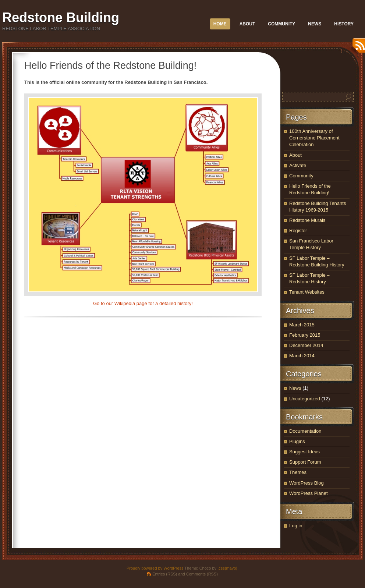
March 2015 (302, 325)
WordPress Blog (306, 483)
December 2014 (306, 345)
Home (220, 24)
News (315, 24)
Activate (298, 165)
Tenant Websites (307, 292)
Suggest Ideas (304, 452)
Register (298, 231)
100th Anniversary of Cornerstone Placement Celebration (314, 138)
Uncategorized (305, 399)
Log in (296, 526)
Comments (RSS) (202, 574)
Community (281, 24)
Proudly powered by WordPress (155, 568)
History (344, 24)
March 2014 (302, 356)
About (247, 24)
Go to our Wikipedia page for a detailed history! (143, 303)
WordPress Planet (309, 493)
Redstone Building (61, 17)
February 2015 (305, 335)
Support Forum (305, 462)
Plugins (297, 441)
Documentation (305, 431)
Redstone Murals (307, 220)
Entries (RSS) (165, 574)
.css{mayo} (227, 568)
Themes (298, 472)
